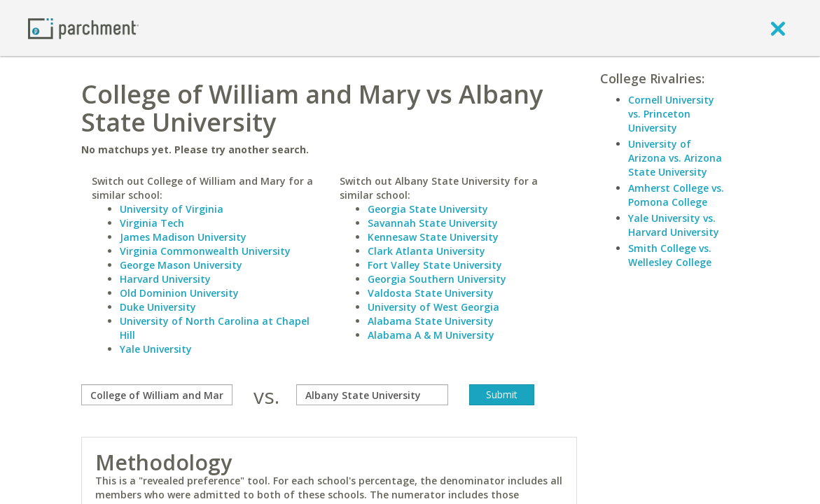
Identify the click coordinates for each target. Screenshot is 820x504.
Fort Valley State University (435, 265)
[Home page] (83, 28)
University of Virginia (172, 209)
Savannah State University (433, 223)
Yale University (156, 349)
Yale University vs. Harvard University (674, 225)
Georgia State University (428, 209)
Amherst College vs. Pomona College (676, 195)
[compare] (157, 395)
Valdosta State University (431, 293)
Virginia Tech (152, 223)
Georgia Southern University (437, 279)
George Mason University (181, 265)
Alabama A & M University (431, 335)
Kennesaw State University (433, 237)
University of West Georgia (433, 307)
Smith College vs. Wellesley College (670, 255)
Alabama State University (431, 321)
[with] (372, 395)
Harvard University (165, 279)
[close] (778, 28)
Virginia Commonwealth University (205, 251)
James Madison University (183, 237)
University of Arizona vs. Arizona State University (675, 158)
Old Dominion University (179, 293)
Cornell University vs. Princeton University (671, 114)
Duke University (158, 307)
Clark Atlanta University (426, 251)
